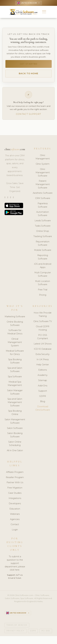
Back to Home (29, 75)
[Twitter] (5, 199)
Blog (43, 403)
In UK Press (43, 361)
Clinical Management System (15, 344)
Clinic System (43, 166)
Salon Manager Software (15, 394)
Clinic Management (43, 159)
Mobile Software (43, 252)
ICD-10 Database (43, 351)
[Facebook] (13, 199)
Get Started (29, 65)
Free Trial (43, 292)
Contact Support (29, 116)
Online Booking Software (15, 325)
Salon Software (15, 430)
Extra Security (43, 356)
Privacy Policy (15, 633)
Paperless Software (43, 207)
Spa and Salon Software (15, 372)
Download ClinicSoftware (43, 410)
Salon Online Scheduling (15, 446)
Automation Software (43, 216)
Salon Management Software (15, 423)
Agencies (15, 521)
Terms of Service (17, 627)
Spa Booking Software (15, 363)
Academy (43, 377)
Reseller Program (15, 479)
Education (15, 511)
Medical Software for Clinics (15, 354)
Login (15, 532)
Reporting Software (43, 259)
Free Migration (15, 490)
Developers (15, 505)
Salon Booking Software (15, 437)
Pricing (43, 297)
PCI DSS (46, 633)
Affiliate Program (15, 474)
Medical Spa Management (15, 386)
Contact (15, 526)
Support (43, 393)
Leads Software (43, 223)
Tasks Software (43, 228)
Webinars (15, 516)
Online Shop (43, 233)
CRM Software (43, 200)
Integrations (15, 500)
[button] (44, 12)
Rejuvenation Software (43, 245)
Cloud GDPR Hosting (43, 330)
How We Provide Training (43, 316)
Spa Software (15, 379)
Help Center (43, 367)
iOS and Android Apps (43, 268)
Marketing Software (15, 318)
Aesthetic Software (43, 195)
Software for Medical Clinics (15, 334)
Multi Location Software (43, 285)
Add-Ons (43, 388)
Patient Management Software (43, 186)
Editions (43, 372)
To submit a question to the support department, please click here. (15, 565)
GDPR (43, 398)
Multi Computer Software (43, 276)
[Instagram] (8, 199)
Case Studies (15, 495)
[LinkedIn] (11, 199)
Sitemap (43, 382)
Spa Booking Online (15, 415)
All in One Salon (15, 453)
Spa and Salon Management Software (15, 404)
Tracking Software (43, 238)
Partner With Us (15, 484)
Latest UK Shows (43, 346)
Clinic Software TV (43, 323)
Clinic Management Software (43, 174)
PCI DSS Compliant (43, 339)
